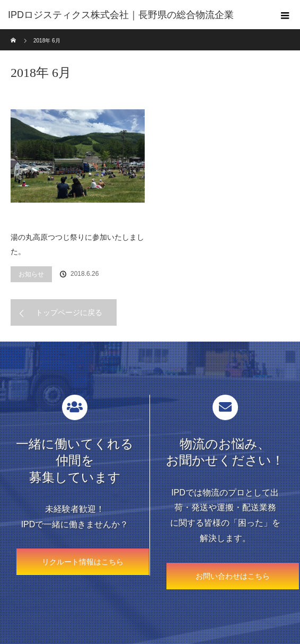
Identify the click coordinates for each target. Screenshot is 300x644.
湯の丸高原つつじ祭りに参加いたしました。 (77, 244)
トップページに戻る (69, 312)
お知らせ (31, 274)
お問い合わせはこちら (233, 576)
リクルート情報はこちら (83, 562)
